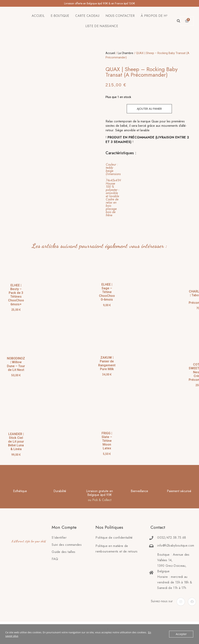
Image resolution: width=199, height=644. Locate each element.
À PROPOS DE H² (154, 16)
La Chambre (126, 53)
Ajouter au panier (149, 109)
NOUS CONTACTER (120, 16)
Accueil (110, 53)
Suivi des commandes (67, 545)
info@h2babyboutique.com (176, 545)
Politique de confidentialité (114, 538)
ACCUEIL (38, 16)
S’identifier (59, 538)
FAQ (55, 559)
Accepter (181, 634)
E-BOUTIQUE (60, 16)
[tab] (147, 190)
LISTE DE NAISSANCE (102, 26)
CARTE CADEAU (87, 16)
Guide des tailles (63, 552)
